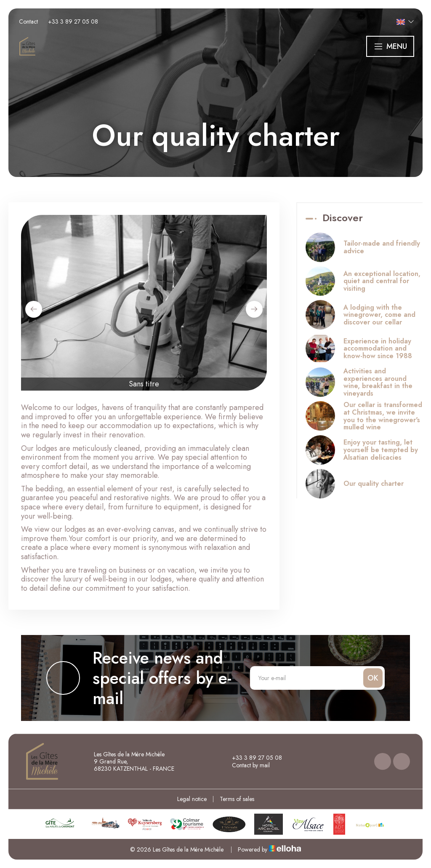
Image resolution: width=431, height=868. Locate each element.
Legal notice (192, 799)
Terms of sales (237, 799)
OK (373, 678)
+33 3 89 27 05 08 (252, 758)
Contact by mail (246, 765)
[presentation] (34, 309)
